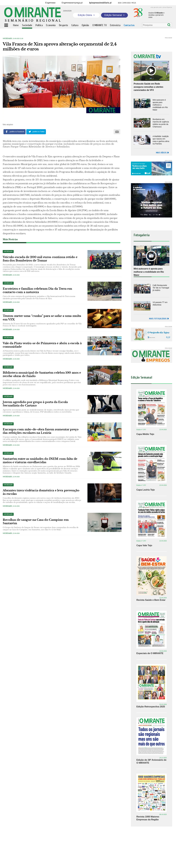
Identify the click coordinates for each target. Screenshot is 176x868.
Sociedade (7, 39)
